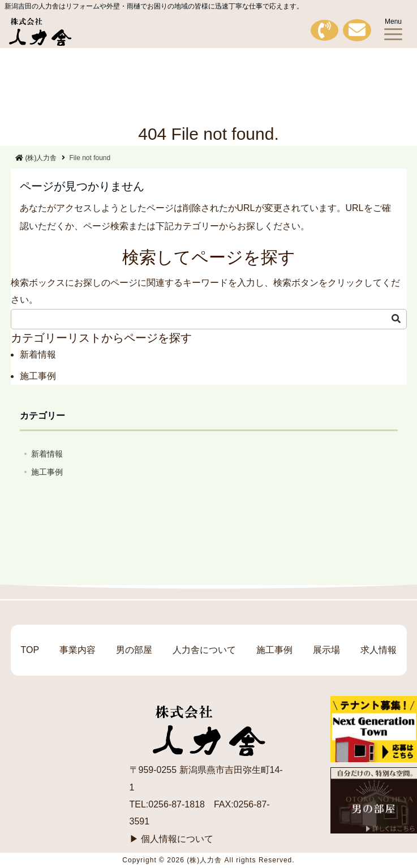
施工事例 (38, 376)
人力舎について (204, 650)
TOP (30, 650)
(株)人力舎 (36, 158)
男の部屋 (134, 650)
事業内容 (78, 650)
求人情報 (379, 650)
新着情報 (38, 354)
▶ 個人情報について (171, 839)
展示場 (326, 650)
